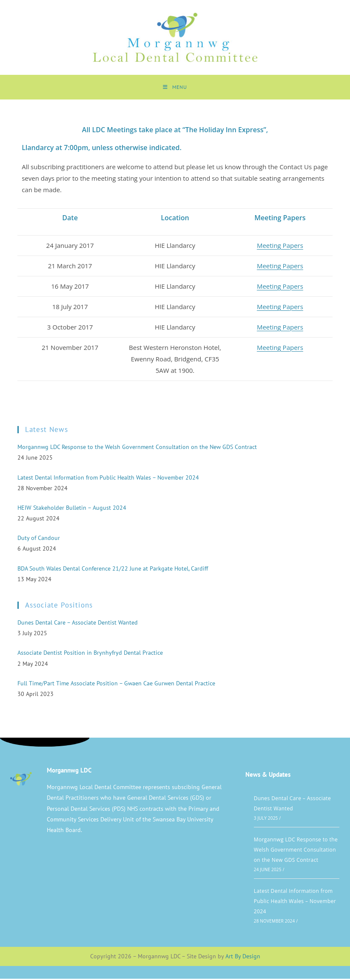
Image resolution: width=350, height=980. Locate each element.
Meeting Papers (280, 246)
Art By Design (243, 957)
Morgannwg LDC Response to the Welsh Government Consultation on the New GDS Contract (296, 851)
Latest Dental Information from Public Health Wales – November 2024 (295, 902)
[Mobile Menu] (175, 88)
